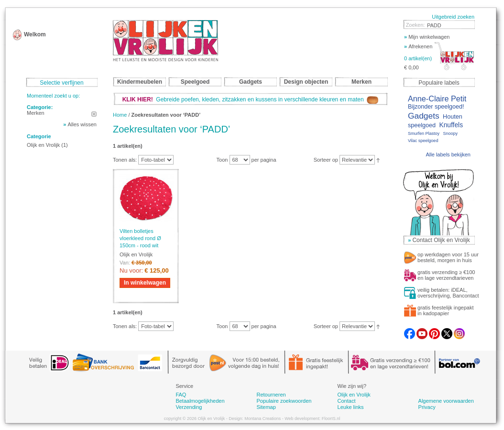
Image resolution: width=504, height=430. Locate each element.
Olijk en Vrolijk (43, 145)
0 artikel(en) (418, 58)
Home (120, 115)
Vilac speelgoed (423, 141)
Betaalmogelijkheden (200, 401)
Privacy (427, 407)
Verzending (189, 407)
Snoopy (450, 133)
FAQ (181, 395)
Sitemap (266, 407)
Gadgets (424, 116)
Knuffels (451, 125)
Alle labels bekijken (448, 154)
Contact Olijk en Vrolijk (441, 240)
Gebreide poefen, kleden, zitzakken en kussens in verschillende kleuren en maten (251, 99)
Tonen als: (125, 160)
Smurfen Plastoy (424, 133)
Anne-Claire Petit (437, 99)
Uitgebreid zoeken (453, 17)
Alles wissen (82, 124)
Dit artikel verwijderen (94, 114)
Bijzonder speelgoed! (436, 107)
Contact (347, 401)
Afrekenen (418, 46)
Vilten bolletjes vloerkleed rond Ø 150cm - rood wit (140, 238)
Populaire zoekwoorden (284, 401)
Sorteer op (326, 160)
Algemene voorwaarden (446, 401)
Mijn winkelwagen (427, 37)
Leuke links (351, 407)
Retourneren (271, 395)
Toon (222, 160)
